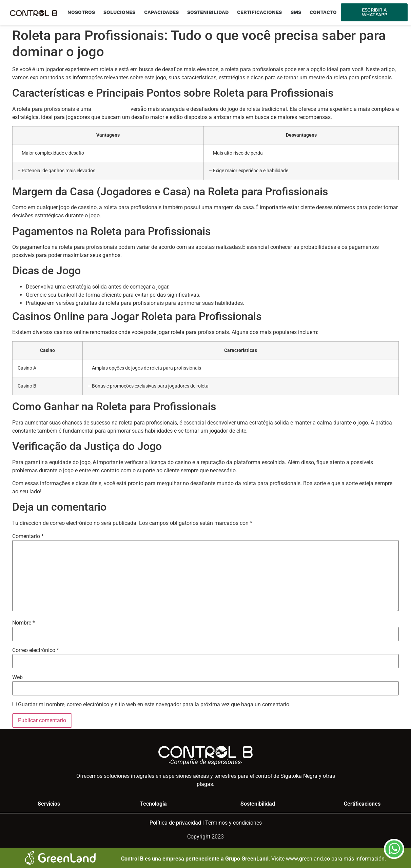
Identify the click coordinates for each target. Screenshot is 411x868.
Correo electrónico (36, 650)
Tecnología (153, 804)
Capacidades (161, 12)
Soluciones (119, 12)
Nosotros (81, 12)
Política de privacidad (175, 823)
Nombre (24, 623)
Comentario (28, 536)
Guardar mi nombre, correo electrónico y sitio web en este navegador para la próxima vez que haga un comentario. (154, 705)
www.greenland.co (308, 859)
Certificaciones (259, 12)
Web (17, 677)
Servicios (49, 804)
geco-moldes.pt (111, 109)
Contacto (323, 12)
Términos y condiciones (233, 823)
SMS (296, 12)
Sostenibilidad (208, 12)
